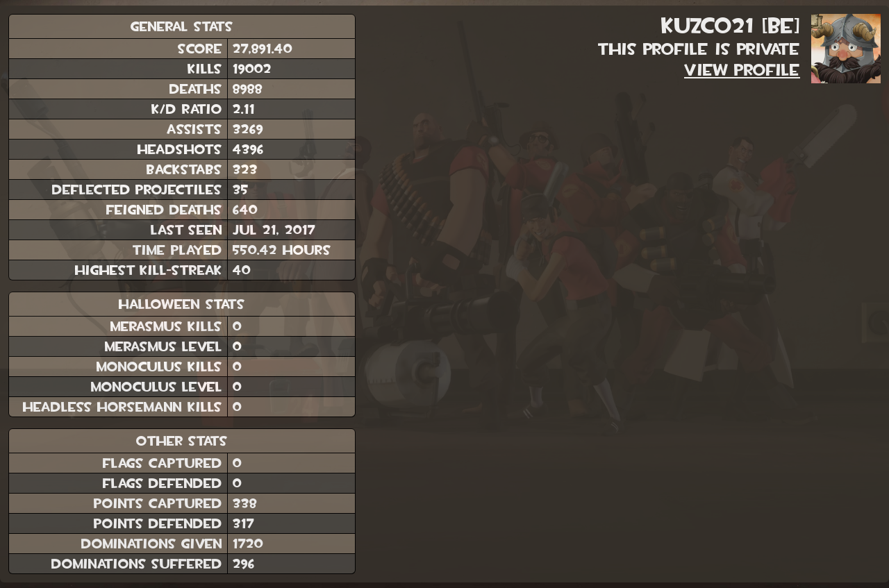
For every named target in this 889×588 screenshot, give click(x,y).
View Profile (742, 70)
